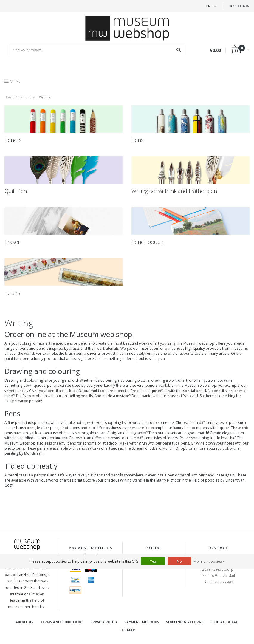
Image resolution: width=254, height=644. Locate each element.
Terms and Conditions (62, 622)
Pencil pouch (147, 242)
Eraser (12, 242)
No (179, 561)
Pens (138, 140)
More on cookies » (209, 561)
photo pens (14, 448)
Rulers (12, 293)
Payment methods (142, 622)
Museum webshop (199, 343)
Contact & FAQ (224, 622)
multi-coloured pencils (110, 391)
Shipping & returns (185, 622)
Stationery (27, 97)
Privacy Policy (104, 622)
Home (9, 97)
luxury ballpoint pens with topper (201, 428)
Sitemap (127, 630)
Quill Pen (16, 191)
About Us (24, 622)
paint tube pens (176, 443)
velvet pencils (16, 391)
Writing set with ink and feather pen (174, 191)
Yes (153, 561)
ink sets (171, 433)
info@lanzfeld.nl (221, 576)
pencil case (17, 475)
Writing (45, 97)
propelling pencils (78, 396)
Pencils (13, 140)
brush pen (74, 353)
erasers (174, 396)
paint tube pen (17, 359)
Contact (218, 548)
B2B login (240, 6)
